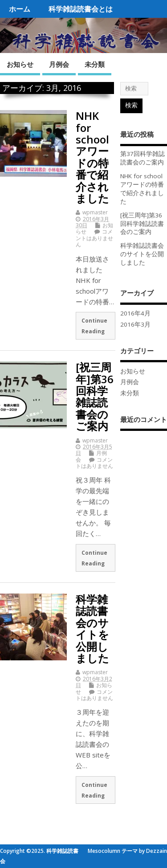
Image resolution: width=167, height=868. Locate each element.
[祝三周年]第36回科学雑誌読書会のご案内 (95, 396)
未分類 (95, 64)
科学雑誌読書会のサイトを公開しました (92, 628)
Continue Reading (94, 326)
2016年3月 (135, 324)
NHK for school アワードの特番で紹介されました (92, 157)
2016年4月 (135, 313)
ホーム (20, 9)
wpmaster (95, 212)
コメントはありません (94, 238)
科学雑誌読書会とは (81, 9)
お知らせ (20, 64)
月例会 (59, 64)
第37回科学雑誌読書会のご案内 (143, 158)
